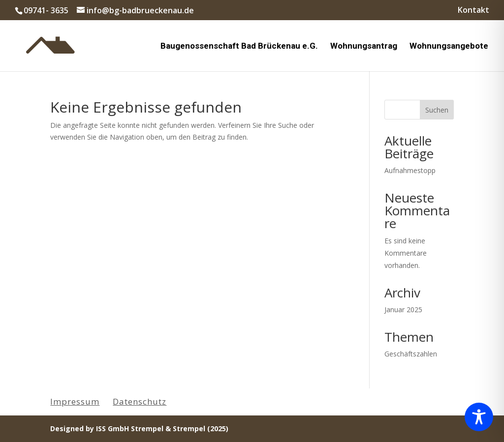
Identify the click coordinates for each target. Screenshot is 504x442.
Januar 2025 (403, 309)
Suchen (437, 110)
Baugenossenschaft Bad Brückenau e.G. (239, 46)
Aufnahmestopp (410, 170)
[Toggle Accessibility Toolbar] (479, 417)
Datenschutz (140, 401)
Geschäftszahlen (411, 354)
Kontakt (473, 11)
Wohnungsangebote (449, 46)
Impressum (75, 401)
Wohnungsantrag (364, 46)
